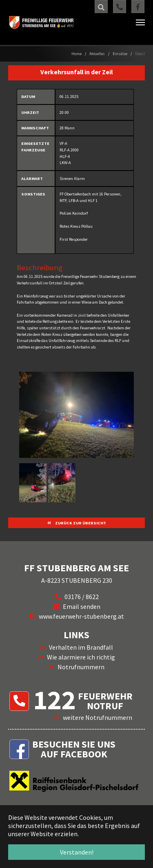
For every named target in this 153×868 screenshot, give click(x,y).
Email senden (82, 606)
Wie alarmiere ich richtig (81, 657)
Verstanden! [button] (77, 852)
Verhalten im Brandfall (81, 647)
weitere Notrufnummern (98, 717)
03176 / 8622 (82, 597)
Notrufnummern (81, 667)
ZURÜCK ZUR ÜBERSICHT (80, 523)
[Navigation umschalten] (140, 22)
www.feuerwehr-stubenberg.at (81, 616)
